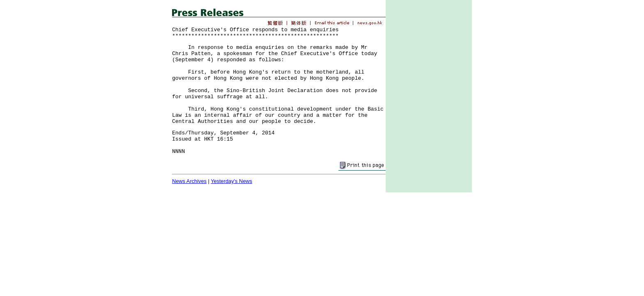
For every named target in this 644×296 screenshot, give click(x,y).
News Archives (189, 181)
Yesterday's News (231, 181)
